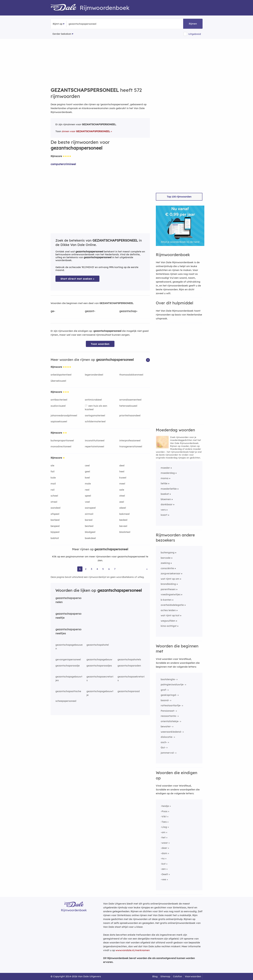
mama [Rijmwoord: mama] (165, 478)
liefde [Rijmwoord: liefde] (164, 483)
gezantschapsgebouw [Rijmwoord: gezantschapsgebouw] (99, 659)
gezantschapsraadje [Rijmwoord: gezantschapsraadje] (68, 666)
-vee (163, 879)
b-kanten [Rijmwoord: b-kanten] (166, 600)
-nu (163, 858)
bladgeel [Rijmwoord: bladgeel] (90, 532)
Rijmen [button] (193, 24)
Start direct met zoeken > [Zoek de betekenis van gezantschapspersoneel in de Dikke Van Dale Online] (77, 279)
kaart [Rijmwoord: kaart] (164, 515)
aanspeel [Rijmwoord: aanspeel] (90, 508)
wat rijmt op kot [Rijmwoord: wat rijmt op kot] (170, 615)
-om (163, 832)
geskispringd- (169, 695)
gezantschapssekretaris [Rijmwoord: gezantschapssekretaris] (131, 678)
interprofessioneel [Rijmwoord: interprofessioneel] (130, 440)
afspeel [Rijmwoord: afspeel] (55, 514)
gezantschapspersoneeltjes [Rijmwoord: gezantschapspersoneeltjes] (68, 631)
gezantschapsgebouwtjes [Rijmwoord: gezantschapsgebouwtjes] (69, 678)
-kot (163, 864)
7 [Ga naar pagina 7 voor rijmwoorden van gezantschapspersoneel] (115, 569)
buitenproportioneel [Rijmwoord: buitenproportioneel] (62, 440)
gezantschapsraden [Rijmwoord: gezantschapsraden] (129, 666)
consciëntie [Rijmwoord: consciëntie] (167, 568)
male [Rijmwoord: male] (88, 484)
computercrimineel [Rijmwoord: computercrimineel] (63, 164)
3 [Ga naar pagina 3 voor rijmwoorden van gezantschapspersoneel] (92, 569)
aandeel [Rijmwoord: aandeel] (56, 508)
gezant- (90, 311)
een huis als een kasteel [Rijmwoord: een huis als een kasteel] (96, 408)
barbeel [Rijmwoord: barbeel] (55, 520)
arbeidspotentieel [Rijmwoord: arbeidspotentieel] (61, 375)
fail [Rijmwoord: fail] (53, 471)
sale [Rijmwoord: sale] (122, 490)
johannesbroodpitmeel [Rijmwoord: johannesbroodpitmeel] (64, 415)
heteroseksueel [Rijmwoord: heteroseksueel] (128, 406)
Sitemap (165, 976)
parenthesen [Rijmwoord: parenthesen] (168, 589)
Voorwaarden (193, 976)
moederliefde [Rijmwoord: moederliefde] (169, 489)
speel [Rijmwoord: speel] (88, 496)
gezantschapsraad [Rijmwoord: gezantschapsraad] (129, 691)
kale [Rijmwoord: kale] (53, 478)
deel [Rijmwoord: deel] (122, 465)
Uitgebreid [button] (195, 34)
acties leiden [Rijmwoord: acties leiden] (168, 610)
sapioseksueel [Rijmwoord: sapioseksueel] (59, 421)
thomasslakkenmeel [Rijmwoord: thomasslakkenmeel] (131, 375)
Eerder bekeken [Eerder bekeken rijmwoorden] (62, 34)
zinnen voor (86, 131)
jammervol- (168, 753)
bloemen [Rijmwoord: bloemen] (166, 499)
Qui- (163, 747)
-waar (164, 843)
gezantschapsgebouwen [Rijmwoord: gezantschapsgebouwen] (69, 647)
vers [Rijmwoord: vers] (163, 510)
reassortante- (169, 716)
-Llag (164, 827)
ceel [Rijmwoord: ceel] (87, 465)
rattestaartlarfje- (171, 705)
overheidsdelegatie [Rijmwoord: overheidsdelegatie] (172, 605)
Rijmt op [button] (58, 24)
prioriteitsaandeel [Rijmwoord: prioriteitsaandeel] (130, 415)
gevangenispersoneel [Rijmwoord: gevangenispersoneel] (68, 659)
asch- (164, 742)
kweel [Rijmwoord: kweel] (123, 478)
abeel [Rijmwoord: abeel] (123, 508)
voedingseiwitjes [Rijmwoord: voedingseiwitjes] (171, 594)
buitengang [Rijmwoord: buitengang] (168, 552)
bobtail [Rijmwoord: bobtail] (55, 538)
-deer (164, 848)
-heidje (165, 806)
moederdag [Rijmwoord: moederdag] (168, 473)
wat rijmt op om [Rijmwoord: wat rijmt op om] (170, 579)
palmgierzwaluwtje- (172, 684)
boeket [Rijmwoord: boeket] (165, 494)
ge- (53, 311)
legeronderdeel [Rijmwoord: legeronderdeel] (94, 375)
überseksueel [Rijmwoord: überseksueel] (58, 381)
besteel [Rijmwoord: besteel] (89, 526)
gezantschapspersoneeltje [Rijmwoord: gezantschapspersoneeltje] (68, 616)
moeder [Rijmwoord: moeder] (165, 468)
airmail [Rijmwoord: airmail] (89, 514)
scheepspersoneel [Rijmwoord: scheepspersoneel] (66, 701)
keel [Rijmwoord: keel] (87, 478)
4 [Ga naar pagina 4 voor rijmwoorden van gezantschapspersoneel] (97, 569)
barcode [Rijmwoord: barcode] (166, 558)
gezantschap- (128, 311)
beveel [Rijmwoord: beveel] (123, 526)
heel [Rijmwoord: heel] (122, 471)
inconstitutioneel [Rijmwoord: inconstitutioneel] (95, 440)
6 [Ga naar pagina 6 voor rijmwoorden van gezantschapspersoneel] (109, 569)
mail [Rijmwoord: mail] (53, 484)
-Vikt (164, 816)
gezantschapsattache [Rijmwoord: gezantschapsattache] (68, 691)
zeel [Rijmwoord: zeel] (122, 502)
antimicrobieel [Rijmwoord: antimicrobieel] (93, 400)
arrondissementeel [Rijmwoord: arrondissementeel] (130, 400)
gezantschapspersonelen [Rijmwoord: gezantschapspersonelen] (68, 600)
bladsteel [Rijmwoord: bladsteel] (125, 532)
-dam (164, 853)
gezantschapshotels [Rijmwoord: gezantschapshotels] (129, 659)
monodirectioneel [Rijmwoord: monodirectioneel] (61, 446)
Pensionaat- (168, 711)
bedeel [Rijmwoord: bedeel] (123, 520)
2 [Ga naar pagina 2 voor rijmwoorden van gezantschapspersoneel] (86, 569)
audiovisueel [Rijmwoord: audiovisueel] (58, 406)
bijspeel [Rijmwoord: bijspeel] (55, 532)
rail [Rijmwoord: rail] (53, 490)
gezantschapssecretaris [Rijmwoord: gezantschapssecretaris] (100, 678)
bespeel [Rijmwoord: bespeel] (55, 526)
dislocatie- (167, 737)
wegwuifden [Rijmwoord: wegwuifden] (168, 621)
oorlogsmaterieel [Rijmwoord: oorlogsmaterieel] (95, 415)
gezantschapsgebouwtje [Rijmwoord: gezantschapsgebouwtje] (100, 693)
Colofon (178, 976)
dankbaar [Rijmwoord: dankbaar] (167, 504)
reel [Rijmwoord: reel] (87, 490)
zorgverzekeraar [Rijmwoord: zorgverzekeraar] (171, 573)
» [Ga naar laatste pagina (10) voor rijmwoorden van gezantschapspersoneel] (147, 569)
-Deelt (164, 874)
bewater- (166, 726)
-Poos (164, 811)
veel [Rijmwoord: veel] (87, 502)
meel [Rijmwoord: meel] (122, 484)
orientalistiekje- (170, 721)
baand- (165, 700)
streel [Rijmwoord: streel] (54, 502)
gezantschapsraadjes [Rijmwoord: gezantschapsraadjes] (99, 666)
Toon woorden (100, 344)
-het (163, 837)
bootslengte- (168, 679)
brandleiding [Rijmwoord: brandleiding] (168, 584)
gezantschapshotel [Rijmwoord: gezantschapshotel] (98, 645)
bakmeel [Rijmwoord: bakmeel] (124, 514)
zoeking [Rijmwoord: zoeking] (165, 563)
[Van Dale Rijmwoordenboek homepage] (65, 8)
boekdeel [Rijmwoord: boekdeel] (90, 538)
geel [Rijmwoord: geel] (87, 471)
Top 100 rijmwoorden (179, 197)
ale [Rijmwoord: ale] (52, 465)
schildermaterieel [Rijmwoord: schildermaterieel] (95, 421)
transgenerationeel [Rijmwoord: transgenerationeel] (131, 446)
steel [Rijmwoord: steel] (122, 496)
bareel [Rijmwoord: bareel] (89, 520)
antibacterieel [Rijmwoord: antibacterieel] (59, 400)
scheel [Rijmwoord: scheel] (54, 496)
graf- (164, 690)
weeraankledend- (171, 732)
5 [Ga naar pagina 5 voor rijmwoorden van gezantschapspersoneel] (103, 569)
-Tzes (164, 822)
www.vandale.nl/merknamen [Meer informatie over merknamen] (133, 950)
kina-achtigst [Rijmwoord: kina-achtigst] (169, 626)
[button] (148, 360)
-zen (163, 869)
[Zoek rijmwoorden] (84, 24)
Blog (155, 976)
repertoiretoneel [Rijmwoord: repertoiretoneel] (94, 446)
